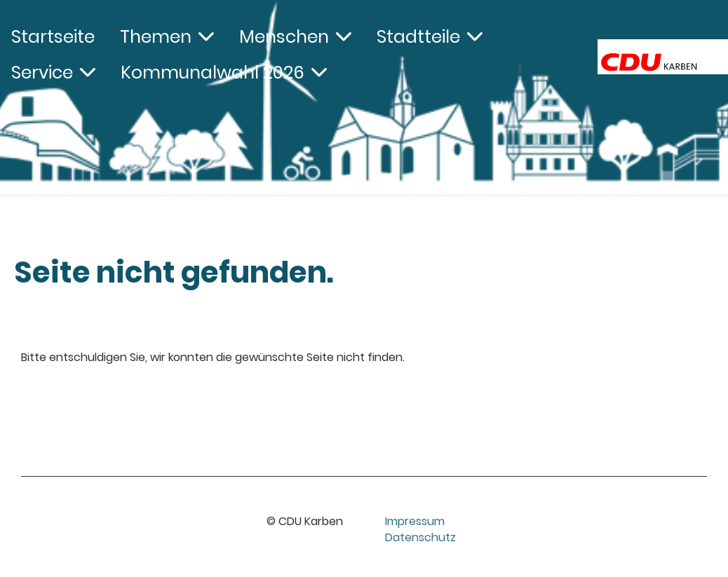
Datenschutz (420, 537)
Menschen (295, 37)
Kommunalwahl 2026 (224, 73)
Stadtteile (430, 37)
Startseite (53, 37)
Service (53, 73)
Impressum (415, 521)
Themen (167, 37)
